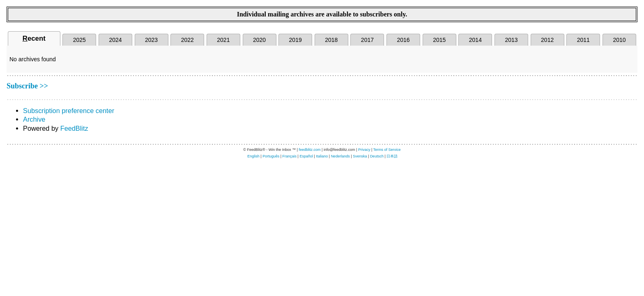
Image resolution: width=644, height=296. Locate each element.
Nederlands (340, 156)
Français (290, 156)
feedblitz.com (310, 150)
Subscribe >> (27, 86)
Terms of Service (387, 150)
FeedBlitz (74, 128)
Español (306, 156)
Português (271, 156)
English (253, 156)
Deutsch (377, 156)
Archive (34, 119)
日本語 (392, 156)
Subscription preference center (69, 111)
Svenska (360, 156)
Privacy (364, 150)
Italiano (322, 156)
